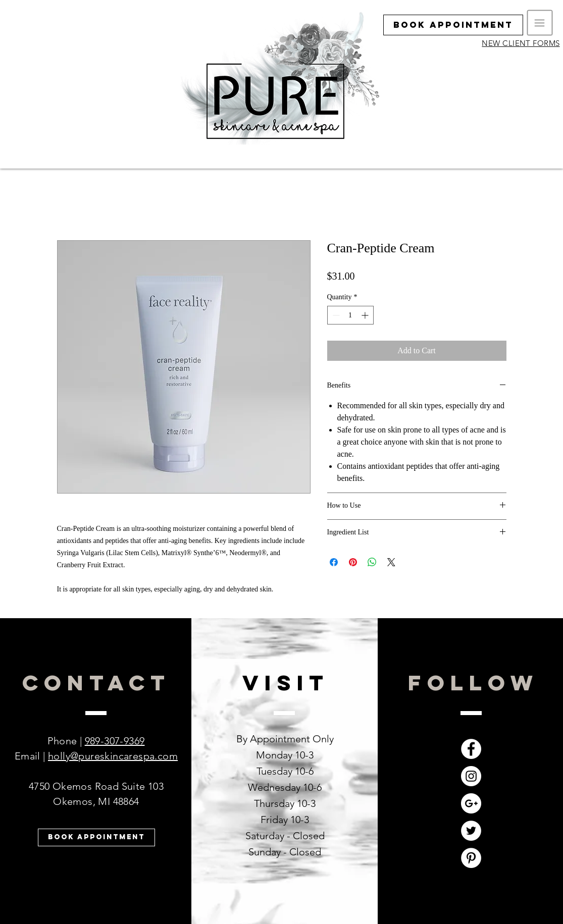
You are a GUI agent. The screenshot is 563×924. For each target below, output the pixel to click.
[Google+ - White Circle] (471, 803)
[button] (540, 23)
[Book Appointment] (453, 25)
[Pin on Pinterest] (353, 562)
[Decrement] (335, 315)
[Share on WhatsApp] (372, 562)
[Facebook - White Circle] (471, 749)
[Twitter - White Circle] (471, 831)
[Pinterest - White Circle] (471, 858)
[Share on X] (391, 562)
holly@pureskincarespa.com (113, 756)
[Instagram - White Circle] (471, 776)
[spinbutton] (350, 315)
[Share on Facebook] (334, 562)
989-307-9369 (115, 741)
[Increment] (366, 315)
